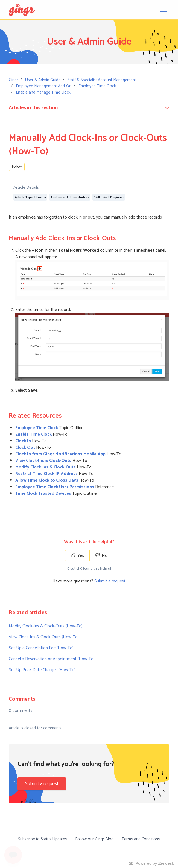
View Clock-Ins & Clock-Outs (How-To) (44, 637)
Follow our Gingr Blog (94, 839)
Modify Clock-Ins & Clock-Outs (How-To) (46, 626)
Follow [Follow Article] (17, 167)
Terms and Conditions (141, 839)
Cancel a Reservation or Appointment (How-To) (52, 659)
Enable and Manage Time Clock (43, 92)
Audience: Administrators (70, 197)
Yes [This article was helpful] (77, 556)
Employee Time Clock (97, 86)
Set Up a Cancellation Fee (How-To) (41, 648)
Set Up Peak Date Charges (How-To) (42, 670)
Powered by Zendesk (155, 863)
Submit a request (110, 581)
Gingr (13, 80)
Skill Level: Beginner (109, 197)
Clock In (23, 441)
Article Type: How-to (30, 197)
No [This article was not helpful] (101, 556)
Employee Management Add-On (44, 86)
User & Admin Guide (43, 80)
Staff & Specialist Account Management (102, 80)
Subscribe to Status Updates (43, 839)
